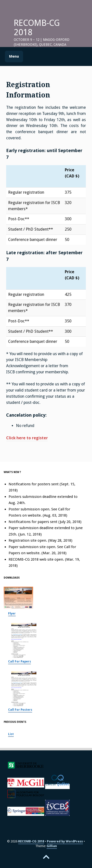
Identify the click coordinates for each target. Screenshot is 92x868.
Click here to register (27, 438)
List (11, 734)
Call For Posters (20, 710)
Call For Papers (20, 662)
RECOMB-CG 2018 (37, 28)
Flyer (12, 614)
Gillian (52, 846)
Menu (14, 56)
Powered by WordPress (65, 841)
